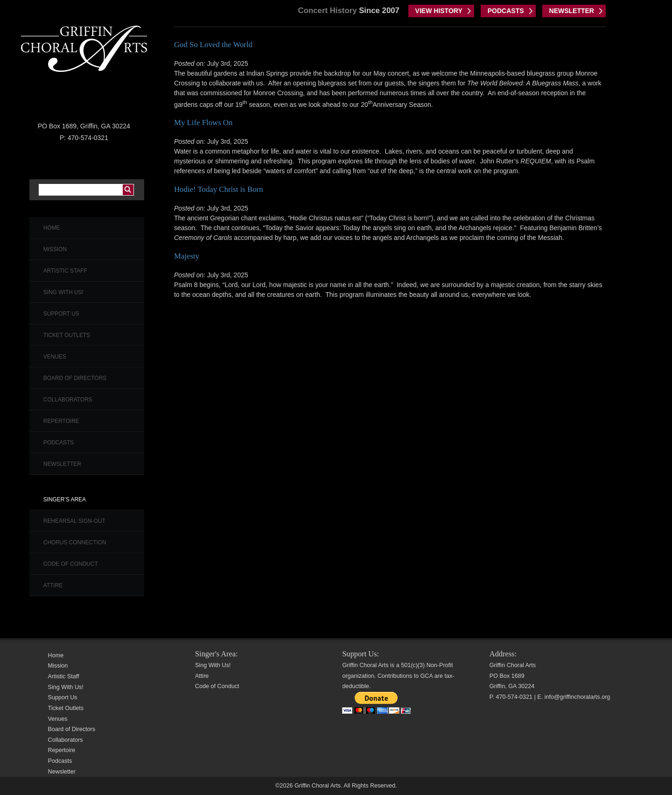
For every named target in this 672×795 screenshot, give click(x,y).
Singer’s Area (65, 500)
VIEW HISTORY (439, 11)
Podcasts (59, 443)
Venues (55, 357)
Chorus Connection (75, 542)
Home (52, 228)
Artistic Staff (65, 271)
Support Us (61, 314)
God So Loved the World (213, 45)
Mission (55, 249)
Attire (53, 585)
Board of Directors (75, 378)
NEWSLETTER (572, 11)
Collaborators (68, 400)
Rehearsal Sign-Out (74, 521)
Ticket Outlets (67, 335)
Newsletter (62, 464)
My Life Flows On (203, 123)
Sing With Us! (63, 292)
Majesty (187, 256)
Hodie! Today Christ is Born (219, 189)
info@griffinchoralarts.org (577, 697)
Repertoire (61, 421)
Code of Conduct (71, 564)
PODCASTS (506, 11)
